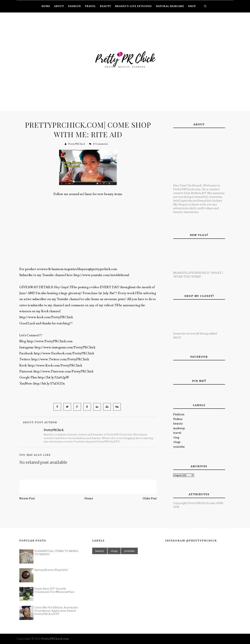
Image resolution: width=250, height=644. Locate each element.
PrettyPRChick (77, 144)
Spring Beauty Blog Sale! (51, 570)
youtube (179, 447)
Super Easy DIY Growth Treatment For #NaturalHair (54, 590)
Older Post (150, 498)
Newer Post (27, 498)
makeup (179, 428)
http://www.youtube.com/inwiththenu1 (101, 275)
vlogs (177, 442)
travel (177, 433)
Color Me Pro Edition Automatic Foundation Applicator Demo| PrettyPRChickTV (56, 611)
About (59, 6)
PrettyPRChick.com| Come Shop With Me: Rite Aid (88, 129)
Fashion (179, 414)
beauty (178, 424)
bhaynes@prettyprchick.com (97, 269)
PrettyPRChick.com (55, 639)
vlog (176, 438)
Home (89, 498)
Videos (178, 419)
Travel (90, 6)
